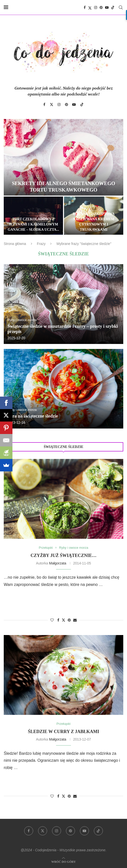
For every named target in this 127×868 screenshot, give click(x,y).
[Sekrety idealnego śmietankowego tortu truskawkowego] (63, 157)
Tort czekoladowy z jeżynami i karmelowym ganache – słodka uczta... (33, 224)
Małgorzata (58, 563)
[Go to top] (63, 861)
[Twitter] (90, 7)
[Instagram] (96, 7)
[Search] (121, 7)
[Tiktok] (113, 7)
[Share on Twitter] (63, 620)
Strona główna (15, 244)
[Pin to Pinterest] (69, 620)
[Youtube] (107, 7)
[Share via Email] (75, 620)
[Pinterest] (101, 7)
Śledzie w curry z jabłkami (63, 732)
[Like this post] (52, 620)
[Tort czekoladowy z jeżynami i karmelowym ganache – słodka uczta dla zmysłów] (33, 216)
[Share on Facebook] (58, 620)
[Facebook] (85, 7)
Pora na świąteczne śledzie (33, 416)
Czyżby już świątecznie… (63, 555)
